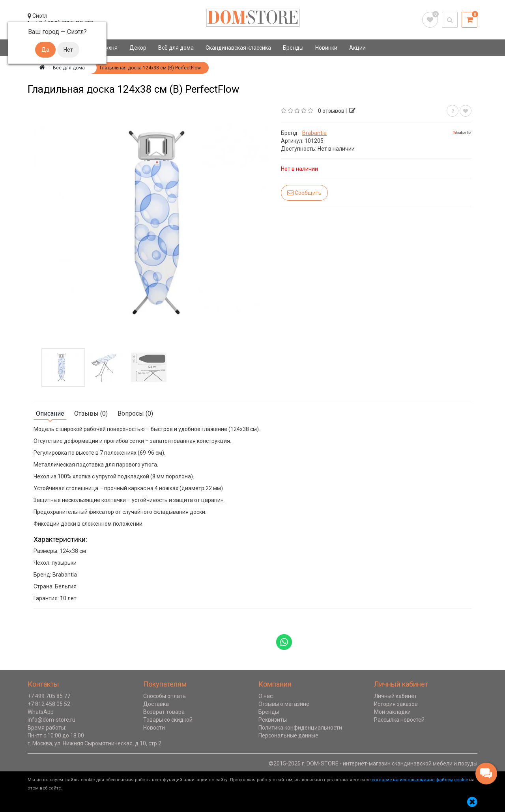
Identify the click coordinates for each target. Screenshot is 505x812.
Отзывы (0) (91, 413)
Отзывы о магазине (284, 704)
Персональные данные (288, 735)
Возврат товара (164, 712)
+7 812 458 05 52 (49, 704)
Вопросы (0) (135, 413)
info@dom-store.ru (51, 720)
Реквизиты (273, 720)
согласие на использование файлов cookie (420, 780)
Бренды (293, 48)
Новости (154, 728)
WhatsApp (41, 712)
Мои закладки (392, 712)
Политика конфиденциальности (300, 728)
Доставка (156, 704)
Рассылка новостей (399, 720)
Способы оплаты (165, 696)
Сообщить (304, 193)
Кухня (110, 48)
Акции (357, 48)
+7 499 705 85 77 (49, 696)
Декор (138, 48)
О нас (266, 696)
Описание (50, 413)
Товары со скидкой (168, 720)
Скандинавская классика (238, 48)
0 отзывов (331, 111)
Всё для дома (176, 48)
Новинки (326, 48)
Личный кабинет (396, 696)
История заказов (396, 704)
